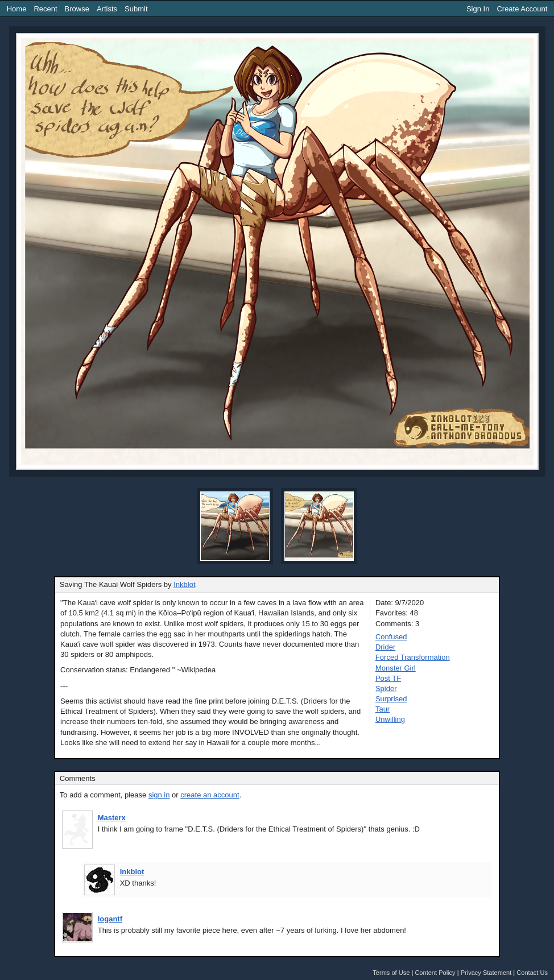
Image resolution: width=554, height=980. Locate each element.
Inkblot (184, 584)
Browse (77, 9)
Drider (385, 647)
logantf (110, 919)
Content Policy (435, 973)
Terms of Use (391, 973)
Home (17, 9)
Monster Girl (396, 668)
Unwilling (390, 719)
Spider (386, 689)
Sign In (478, 9)
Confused (391, 637)
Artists (107, 9)
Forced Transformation (413, 657)
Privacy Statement (486, 973)
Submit (136, 9)
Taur (383, 709)
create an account (210, 795)
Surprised (391, 699)
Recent (45, 9)
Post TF (388, 678)
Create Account (522, 9)
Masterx (112, 818)
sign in (159, 795)
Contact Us (532, 973)
